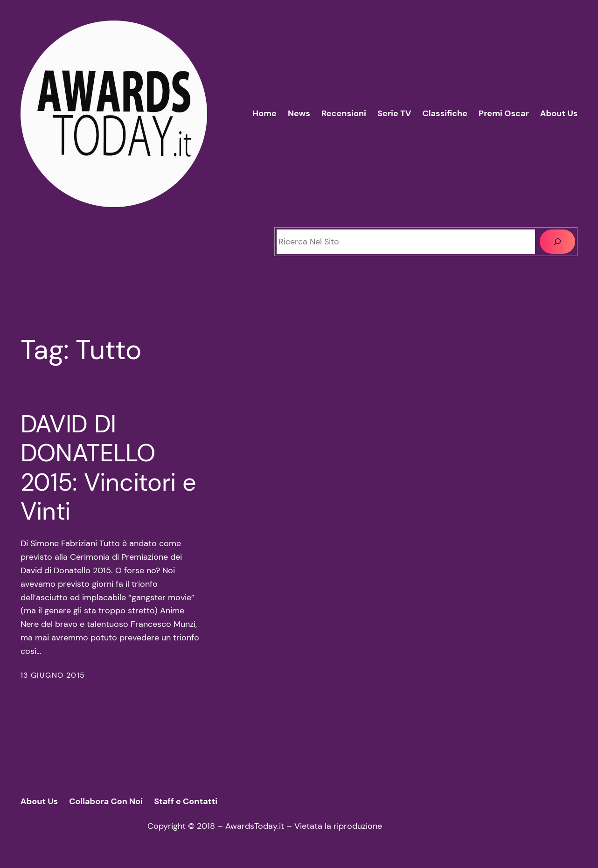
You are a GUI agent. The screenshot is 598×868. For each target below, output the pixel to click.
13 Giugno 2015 (53, 675)
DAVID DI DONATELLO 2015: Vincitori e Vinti (108, 468)
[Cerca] (557, 242)
